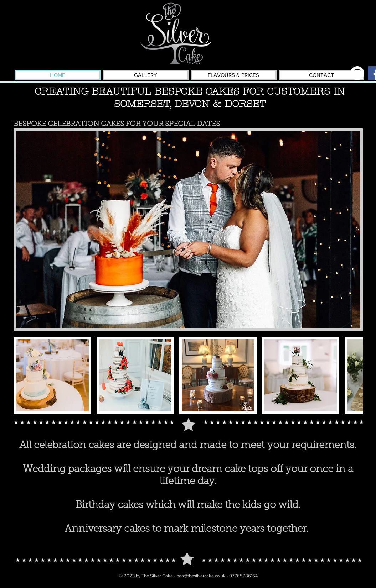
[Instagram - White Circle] (357, 73)
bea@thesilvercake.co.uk (201, 576)
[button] (188, 230)
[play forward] (354, 375)
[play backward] (23, 375)
